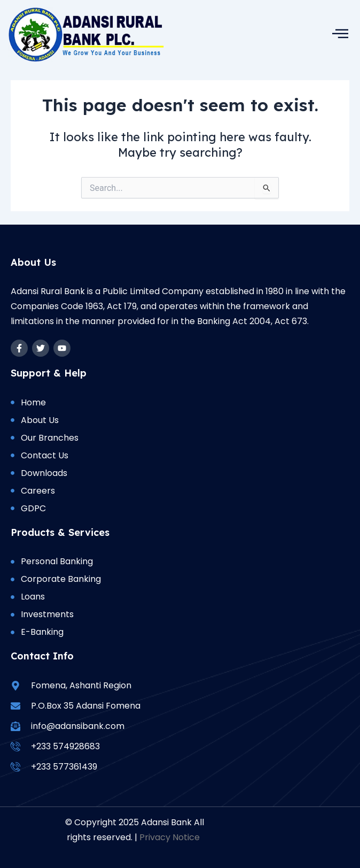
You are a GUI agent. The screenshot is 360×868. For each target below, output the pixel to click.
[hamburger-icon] (340, 33)
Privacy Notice (170, 837)
